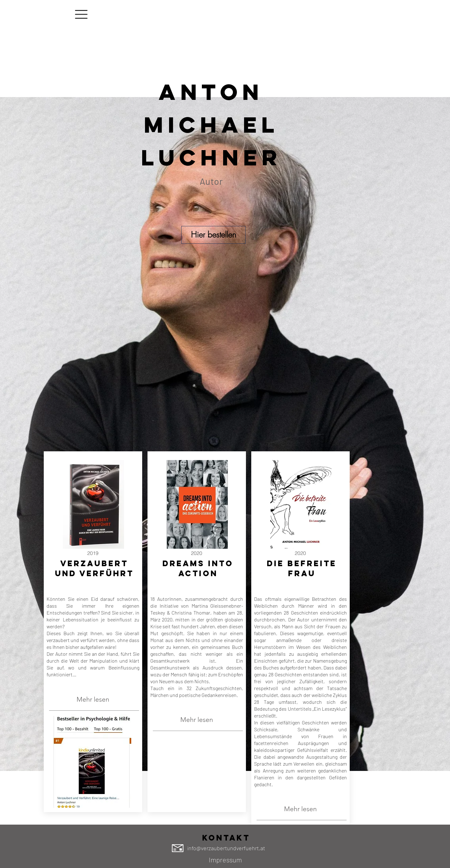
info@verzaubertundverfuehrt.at (226, 848)
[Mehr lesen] (93, 700)
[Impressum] (225, 860)
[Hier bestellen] (213, 235)
